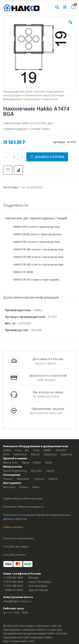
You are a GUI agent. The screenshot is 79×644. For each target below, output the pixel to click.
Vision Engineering (15, 471)
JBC (27, 450)
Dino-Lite (36, 471)
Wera (36, 487)
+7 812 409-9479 (13, 582)
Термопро (50, 454)
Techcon (39, 479)
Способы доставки (16, 546)
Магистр (66, 454)
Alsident (61, 450)
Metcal (35, 454)
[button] (70, 25)
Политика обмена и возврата (23, 507)
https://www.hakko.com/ (19, 641)
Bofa (6, 454)
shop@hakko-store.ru (17, 601)
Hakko (7, 450)
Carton (50, 471)
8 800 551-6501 (14, 590)
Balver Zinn (10, 462)
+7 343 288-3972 (13, 586)
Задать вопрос (13, 527)
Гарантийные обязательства (23, 498)
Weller (48, 450)
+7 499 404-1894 (13, 577)
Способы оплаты (14, 555)
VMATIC (53, 479)
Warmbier (23, 479)
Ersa (18, 450)
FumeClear (20, 454)
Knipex (24, 487)
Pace (36, 450)
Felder (37, 462)
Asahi (49, 462)
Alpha (25, 462)
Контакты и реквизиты (19, 538)
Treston (8, 479)
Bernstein (9, 487)
